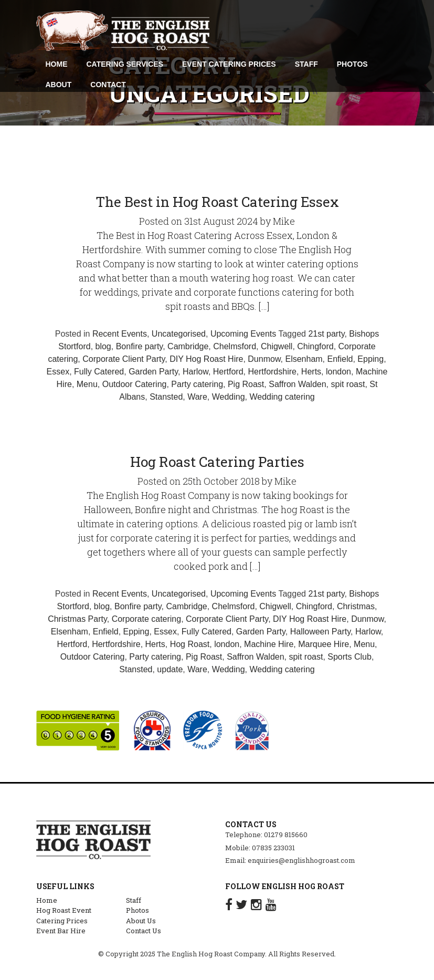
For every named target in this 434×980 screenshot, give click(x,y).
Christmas (356, 606)
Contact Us (144, 931)
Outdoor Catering (135, 384)
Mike (284, 221)
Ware (197, 397)
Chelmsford (235, 346)
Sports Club (350, 657)
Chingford (315, 346)
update (170, 669)
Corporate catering (147, 619)
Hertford (228, 372)
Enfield (340, 359)
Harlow (195, 372)
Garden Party (153, 372)
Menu (87, 384)
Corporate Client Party (124, 359)
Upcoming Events (243, 334)
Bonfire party (140, 346)
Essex (58, 372)
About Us (141, 921)
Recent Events (120, 334)
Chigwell (277, 346)
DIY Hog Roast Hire (206, 359)
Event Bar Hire (61, 931)
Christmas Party (77, 619)
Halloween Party (320, 632)
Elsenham (304, 359)
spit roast (348, 384)
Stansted (166, 397)
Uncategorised (179, 334)
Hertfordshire (272, 372)
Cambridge (188, 346)
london (338, 372)
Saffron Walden (297, 384)
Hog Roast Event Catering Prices (64, 915)
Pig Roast (246, 384)
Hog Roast (190, 644)
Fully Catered (99, 372)
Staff (134, 900)
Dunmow (264, 359)
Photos (137, 910)
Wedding (229, 397)
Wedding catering (282, 397)
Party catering (197, 384)
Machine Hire (269, 644)
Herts (311, 372)
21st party (326, 334)
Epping (371, 359)
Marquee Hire (324, 644)
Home (47, 900)
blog (103, 346)
